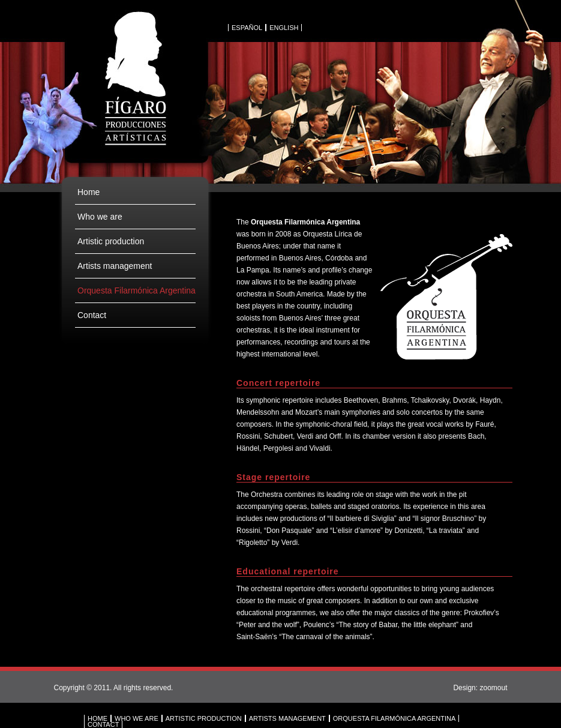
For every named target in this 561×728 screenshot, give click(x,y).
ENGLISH (284, 28)
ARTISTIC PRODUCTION (204, 718)
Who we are (100, 217)
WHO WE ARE (136, 718)
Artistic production (111, 241)
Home (88, 192)
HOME (97, 718)
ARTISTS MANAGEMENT (287, 718)
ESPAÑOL (247, 28)
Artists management (115, 266)
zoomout (493, 688)
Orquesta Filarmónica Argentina (136, 290)
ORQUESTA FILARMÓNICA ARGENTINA (394, 718)
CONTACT (103, 724)
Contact (92, 315)
